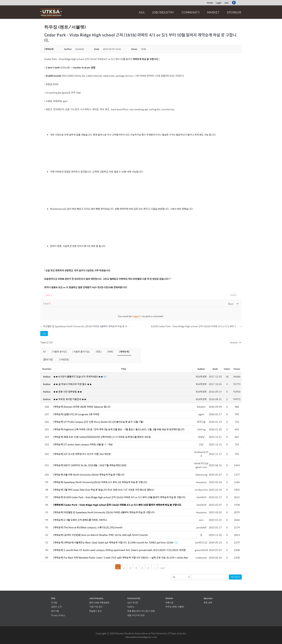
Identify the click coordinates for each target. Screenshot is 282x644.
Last (162, 567)
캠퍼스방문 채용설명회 (99, 603)
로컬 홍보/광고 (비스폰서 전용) (141, 611)
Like (49, 295)
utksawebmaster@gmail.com (141, 637)
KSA (142, 12)
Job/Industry (163, 12)
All (44, 352)
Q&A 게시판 (133, 603)
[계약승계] (124, 352)
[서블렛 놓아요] (59, 352)
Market (213, 12)
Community (191, 12)
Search (235, 577)
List (44, 333)
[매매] (110, 352)
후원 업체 (208, 603)
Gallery (131, 607)
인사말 (54, 603)
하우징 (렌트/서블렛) (175, 607)
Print (234, 295)
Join (226, 3)
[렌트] (99, 352)
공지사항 (55, 611)
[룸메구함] (48, 359)
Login (219, 3)
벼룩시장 (169, 603)
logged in (137, 316)
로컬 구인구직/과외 (136, 615)
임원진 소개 (56, 607)
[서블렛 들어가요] (81, 352)
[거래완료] (64, 359)
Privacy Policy (58, 615)
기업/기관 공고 (96, 607)
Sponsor (234, 12)
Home (210, 3)
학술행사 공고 (95, 611)
